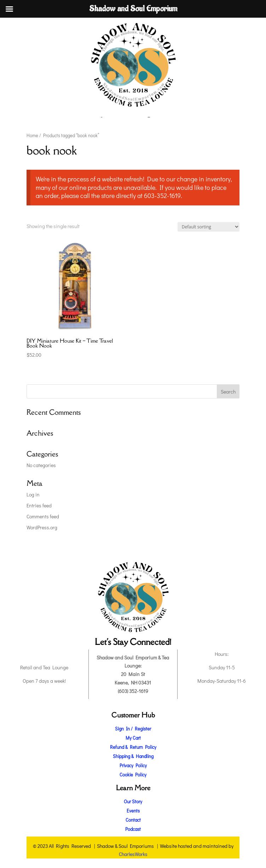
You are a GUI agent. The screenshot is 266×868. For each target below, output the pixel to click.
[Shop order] (209, 227)
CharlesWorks (133, 854)
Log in (33, 494)
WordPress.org (42, 527)
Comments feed (43, 516)
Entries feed (39, 505)
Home (32, 135)
